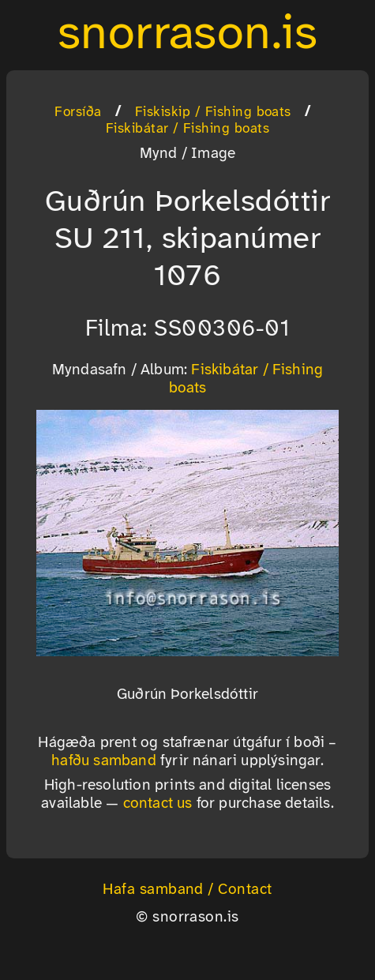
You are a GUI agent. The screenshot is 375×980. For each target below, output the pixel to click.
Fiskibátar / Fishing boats (187, 129)
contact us (158, 804)
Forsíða (78, 112)
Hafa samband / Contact (187, 890)
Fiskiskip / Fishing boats (213, 112)
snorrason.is (188, 35)
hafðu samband (104, 761)
